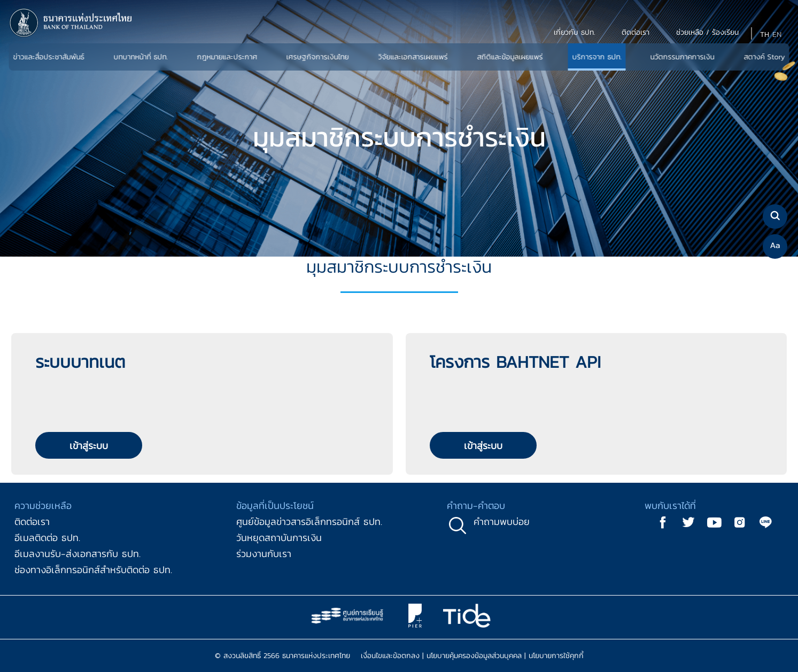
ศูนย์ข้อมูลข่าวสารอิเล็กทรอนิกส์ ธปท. (309, 522)
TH (765, 34)
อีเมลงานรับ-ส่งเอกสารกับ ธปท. (78, 554)
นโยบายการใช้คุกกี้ (556, 656)
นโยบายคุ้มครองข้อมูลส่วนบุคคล (474, 656)
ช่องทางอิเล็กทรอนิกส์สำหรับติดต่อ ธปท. (93, 570)
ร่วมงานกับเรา (264, 554)
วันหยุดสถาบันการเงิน (279, 538)
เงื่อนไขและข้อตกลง (390, 656)
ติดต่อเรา (32, 522)
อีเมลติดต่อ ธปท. (47, 538)
